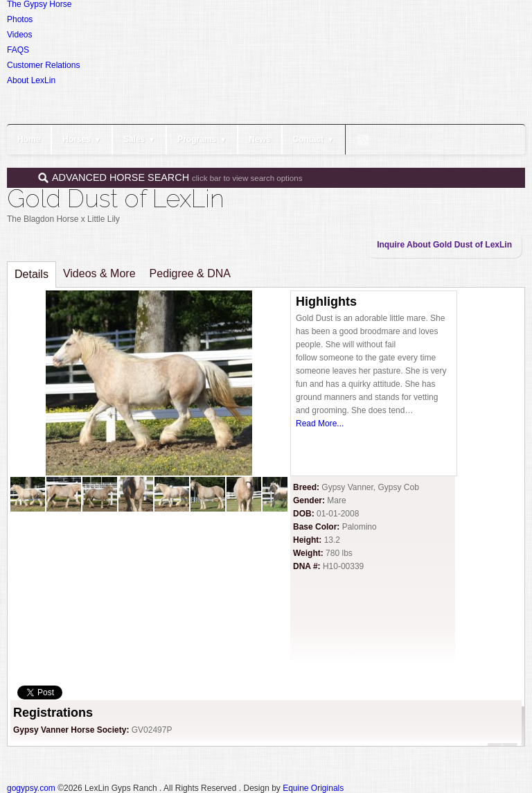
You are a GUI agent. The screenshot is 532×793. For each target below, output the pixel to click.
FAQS (18, 50)
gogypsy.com (31, 788)
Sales (139, 139)
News (259, 139)
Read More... (320, 424)
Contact (314, 139)
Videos (19, 35)
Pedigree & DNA (190, 273)
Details (32, 274)
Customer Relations (43, 65)
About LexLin (31, 80)
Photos (20, 19)
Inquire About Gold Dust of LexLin (444, 245)
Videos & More (99, 273)
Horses (82, 139)
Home (29, 139)
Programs (202, 139)
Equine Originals (313, 788)
